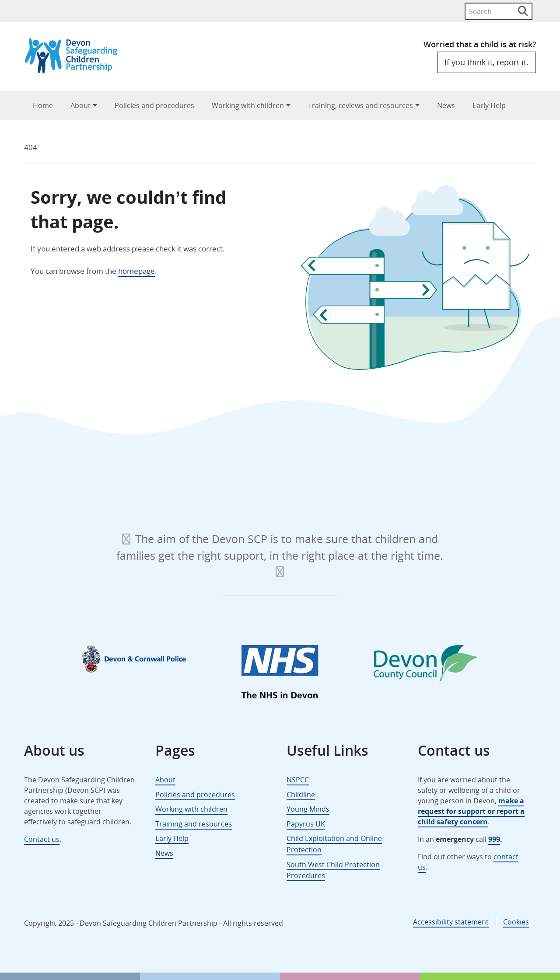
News (446, 105)
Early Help (489, 105)
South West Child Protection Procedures (333, 870)
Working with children (248, 105)
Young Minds (308, 809)
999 (494, 839)
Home (43, 105)
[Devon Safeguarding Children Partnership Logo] (75, 71)
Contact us (42, 839)
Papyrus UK (306, 824)
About (80, 105)
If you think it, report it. (486, 62)
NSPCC (298, 780)
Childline (301, 795)
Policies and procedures (154, 105)
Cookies (516, 922)
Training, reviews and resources (360, 105)
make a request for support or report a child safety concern (471, 811)
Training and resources (194, 824)
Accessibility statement (451, 922)
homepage (136, 271)
